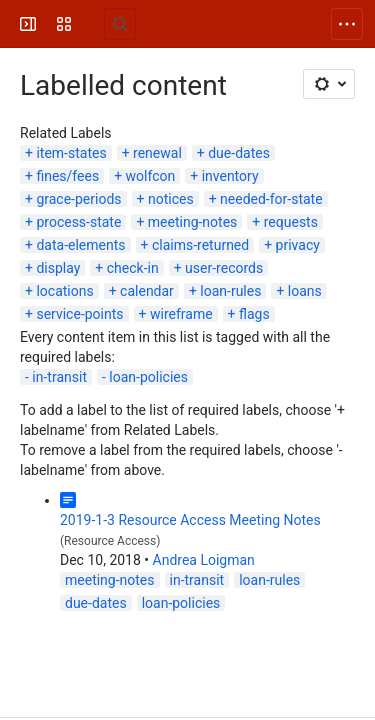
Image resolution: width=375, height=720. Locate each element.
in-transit (59, 377)
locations (64, 291)
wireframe (181, 314)
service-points (79, 314)
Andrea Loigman (204, 560)
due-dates (239, 153)
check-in (133, 268)
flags (254, 314)
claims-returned (200, 245)
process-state (78, 222)
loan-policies (148, 377)
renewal (157, 153)
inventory (230, 176)
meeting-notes (193, 222)
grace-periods (78, 199)
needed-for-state (271, 199)
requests (291, 222)
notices (171, 199)
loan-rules (230, 291)
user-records (224, 268)
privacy (298, 245)
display (58, 268)
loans (305, 291)
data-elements (80, 245)
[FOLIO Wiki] (92, 24)
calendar (147, 291)
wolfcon (151, 176)
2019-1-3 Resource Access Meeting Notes (190, 520)
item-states (71, 153)
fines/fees (67, 176)
